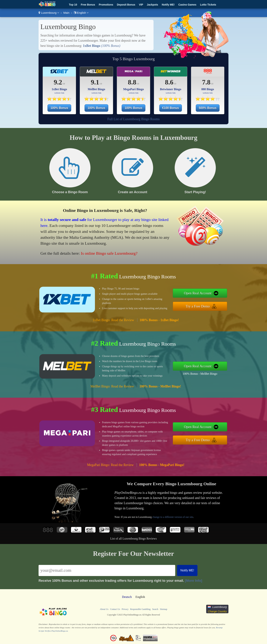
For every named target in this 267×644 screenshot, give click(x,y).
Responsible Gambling (140, 609)
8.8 (132, 82)
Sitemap (163, 609)
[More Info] (193, 581)
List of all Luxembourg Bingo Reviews (134, 539)
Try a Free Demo (198, 306)
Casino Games (187, 5)
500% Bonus (208, 108)
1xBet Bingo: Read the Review (113, 320)
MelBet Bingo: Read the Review (112, 386)
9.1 (95, 82)
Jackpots (153, 5)
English (81, 13)
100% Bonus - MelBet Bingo (200, 374)
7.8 (206, 82)
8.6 (169, 82)
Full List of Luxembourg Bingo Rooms (133, 119)
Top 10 (73, 5)
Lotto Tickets (208, 5)
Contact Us (115, 609)
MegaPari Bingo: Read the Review (110, 465)
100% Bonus (59, 108)
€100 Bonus (171, 108)
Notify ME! (168, 5)
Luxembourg (49, 13)
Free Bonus (88, 5)
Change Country (217, 611)
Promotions (106, 5)
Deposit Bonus (126, 5)
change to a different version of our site (173, 517)
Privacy (125, 609)
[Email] (107, 570)
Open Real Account (198, 293)
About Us (104, 609)
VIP (141, 5)
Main (66, 13)
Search (155, 609)
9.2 (58, 82)
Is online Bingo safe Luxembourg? (109, 253)
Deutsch (127, 597)
